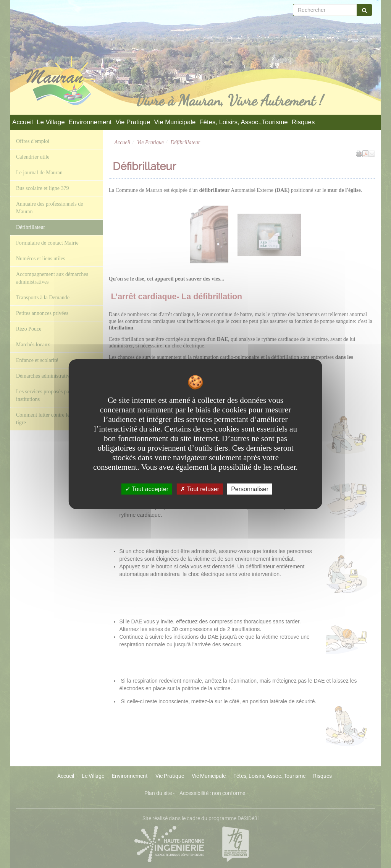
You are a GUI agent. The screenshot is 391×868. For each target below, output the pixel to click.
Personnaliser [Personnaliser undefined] (250, 489)
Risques (303, 122)
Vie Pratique (133, 122)
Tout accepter (147, 489)
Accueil (23, 122)
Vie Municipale (175, 122)
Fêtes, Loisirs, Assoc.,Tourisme (243, 122)
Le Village (51, 122)
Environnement (90, 122)
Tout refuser (200, 489)
